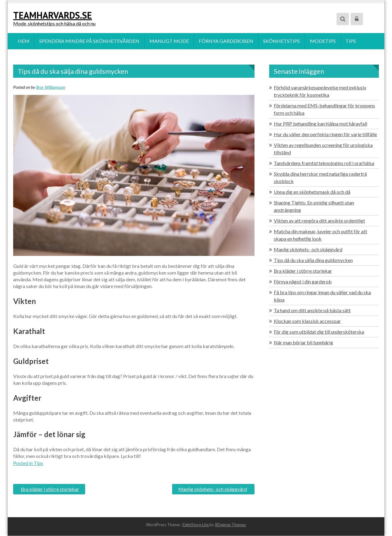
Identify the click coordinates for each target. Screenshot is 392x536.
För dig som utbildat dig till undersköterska (319, 332)
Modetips (324, 41)
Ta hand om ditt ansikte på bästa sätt (312, 311)
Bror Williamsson (51, 87)
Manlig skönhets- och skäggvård (213, 489)
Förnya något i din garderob (303, 282)
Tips (352, 41)
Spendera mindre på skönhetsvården (90, 41)
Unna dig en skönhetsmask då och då (312, 192)
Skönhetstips (282, 41)
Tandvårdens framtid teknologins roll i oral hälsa (324, 163)
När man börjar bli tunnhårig (303, 343)
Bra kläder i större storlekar (50, 489)
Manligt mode (170, 41)
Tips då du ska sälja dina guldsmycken (313, 260)
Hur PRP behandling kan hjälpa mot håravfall (320, 124)
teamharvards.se (53, 15)
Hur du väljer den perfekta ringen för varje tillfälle (325, 135)
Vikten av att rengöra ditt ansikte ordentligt (319, 221)
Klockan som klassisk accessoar (307, 321)
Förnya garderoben (227, 41)
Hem (24, 41)
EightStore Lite (196, 525)
